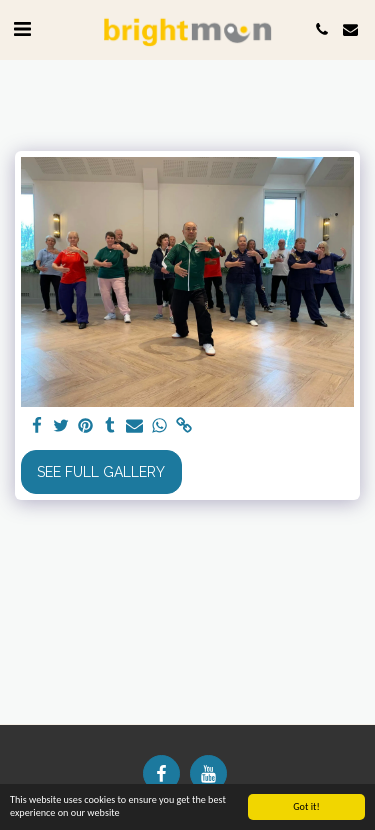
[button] (22, 29)
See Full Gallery (101, 472)
